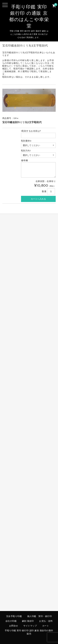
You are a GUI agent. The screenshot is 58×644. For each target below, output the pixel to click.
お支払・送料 (46, 621)
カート (46, 626)
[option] (29, 100)
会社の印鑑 (11, 621)
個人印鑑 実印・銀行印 (40, 616)
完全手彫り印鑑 (14, 616)
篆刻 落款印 (28, 621)
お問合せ (14, 626)
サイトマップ (30, 626)
